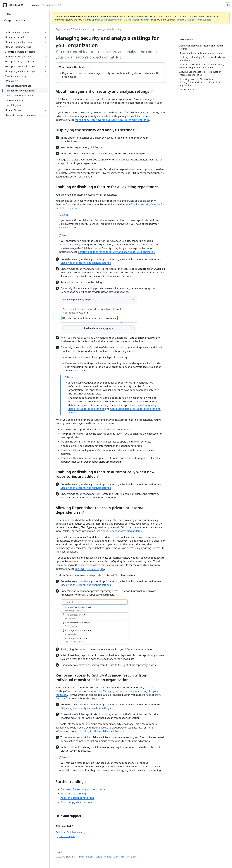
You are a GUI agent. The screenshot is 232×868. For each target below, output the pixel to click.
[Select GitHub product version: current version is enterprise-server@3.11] (49, 5)
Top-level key (90, 569)
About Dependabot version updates (121, 531)
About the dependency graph (77, 798)
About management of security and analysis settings (104, 91)
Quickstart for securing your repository (83, 789)
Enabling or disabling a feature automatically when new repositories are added (105, 474)
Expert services (121, 857)
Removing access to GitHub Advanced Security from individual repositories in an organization (101, 677)
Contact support (65, 836)
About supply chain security (76, 802)
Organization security (83, 29)
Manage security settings (110, 29)
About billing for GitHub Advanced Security (99, 731)
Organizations (15, 20)
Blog (133, 857)
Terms (81, 857)
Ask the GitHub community (71, 832)
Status (99, 857)
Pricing (108, 857)
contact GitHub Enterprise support (194, 20)
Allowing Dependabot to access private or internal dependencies (100, 510)
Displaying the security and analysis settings (97, 130)
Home (8, 14)
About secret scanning (73, 794)
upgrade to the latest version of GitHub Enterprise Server (120, 20)
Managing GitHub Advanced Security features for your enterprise (112, 120)
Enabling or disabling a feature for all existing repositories (109, 187)
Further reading (71, 781)
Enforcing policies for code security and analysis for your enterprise (116, 252)
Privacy (90, 857)
